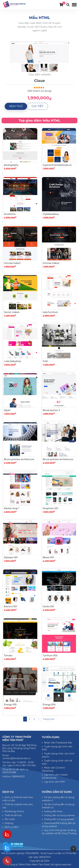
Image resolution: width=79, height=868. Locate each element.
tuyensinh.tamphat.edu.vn (57, 165)
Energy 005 (10, 705)
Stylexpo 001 (11, 557)
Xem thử (16, 106)
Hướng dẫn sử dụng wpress (58, 815)
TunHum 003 (50, 656)
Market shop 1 (12, 508)
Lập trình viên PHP (53, 782)
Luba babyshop (12, 361)
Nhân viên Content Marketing (53, 769)
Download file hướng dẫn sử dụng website (59, 825)
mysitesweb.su (51, 214)
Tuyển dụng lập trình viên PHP (57, 748)
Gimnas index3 (12, 263)
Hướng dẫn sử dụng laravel (58, 819)
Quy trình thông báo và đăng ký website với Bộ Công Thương (59, 832)
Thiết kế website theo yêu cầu (18, 806)
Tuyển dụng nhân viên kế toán (57, 762)
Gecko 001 (48, 606)
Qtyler (7, 410)
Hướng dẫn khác (52, 811)
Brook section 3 (51, 410)
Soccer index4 (12, 312)
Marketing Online (13, 811)
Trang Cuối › (49, 719)
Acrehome (10, 214)
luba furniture (50, 312)
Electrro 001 (10, 606)
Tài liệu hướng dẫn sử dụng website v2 (58, 806)
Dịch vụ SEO (10, 827)
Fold (45, 361)
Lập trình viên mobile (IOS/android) (55, 776)
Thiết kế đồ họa (12, 815)
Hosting (8, 823)
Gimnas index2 (51, 263)
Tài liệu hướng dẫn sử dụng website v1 (58, 799)
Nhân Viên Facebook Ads (57, 743)
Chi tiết (38, 106)
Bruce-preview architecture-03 (58, 461)
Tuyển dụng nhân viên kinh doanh (58, 755)
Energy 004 (49, 705)
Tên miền (9, 819)
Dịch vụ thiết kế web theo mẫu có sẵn (18, 799)
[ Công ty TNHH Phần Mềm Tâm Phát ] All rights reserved (40, 865)
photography (11, 165)
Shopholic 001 (50, 508)
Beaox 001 (48, 557)
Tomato (8, 656)
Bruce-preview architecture (19, 459)
